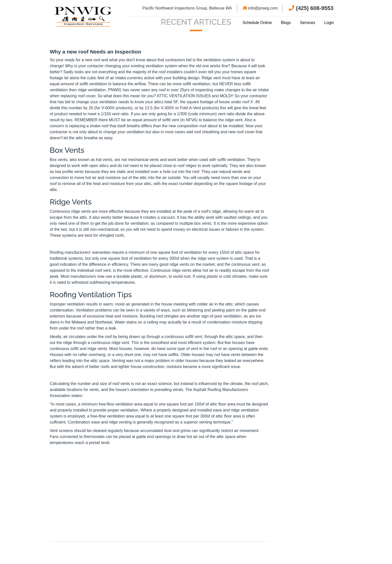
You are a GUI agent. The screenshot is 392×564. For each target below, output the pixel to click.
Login (329, 23)
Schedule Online (257, 23)
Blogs (286, 23)
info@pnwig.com (260, 8)
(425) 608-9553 (311, 8)
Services (307, 23)
